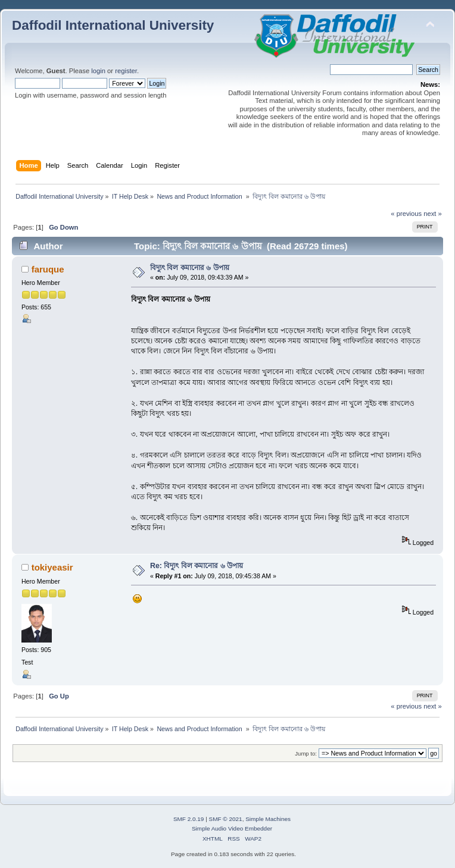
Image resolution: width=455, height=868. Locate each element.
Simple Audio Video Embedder (232, 828)
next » (433, 214)
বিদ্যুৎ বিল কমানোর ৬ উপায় (190, 268)
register (126, 71)
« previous (406, 214)
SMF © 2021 (226, 819)
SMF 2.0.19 (189, 819)
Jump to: (306, 753)
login (98, 71)
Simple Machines (268, 819)
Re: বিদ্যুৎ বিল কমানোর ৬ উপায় (197, 566)
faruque (48, 269)
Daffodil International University (113, 25)
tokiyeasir (52, 567)
